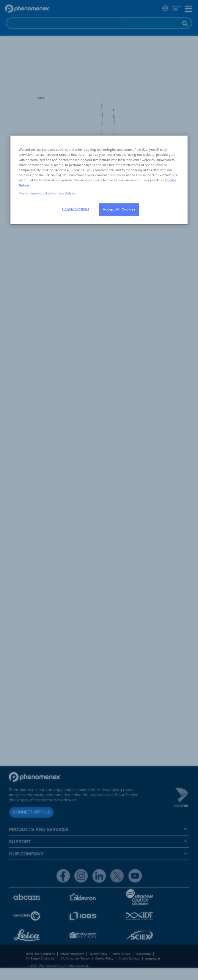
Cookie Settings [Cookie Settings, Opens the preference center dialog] (76, 209)
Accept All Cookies (119, 209)
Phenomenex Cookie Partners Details (47, 193)
